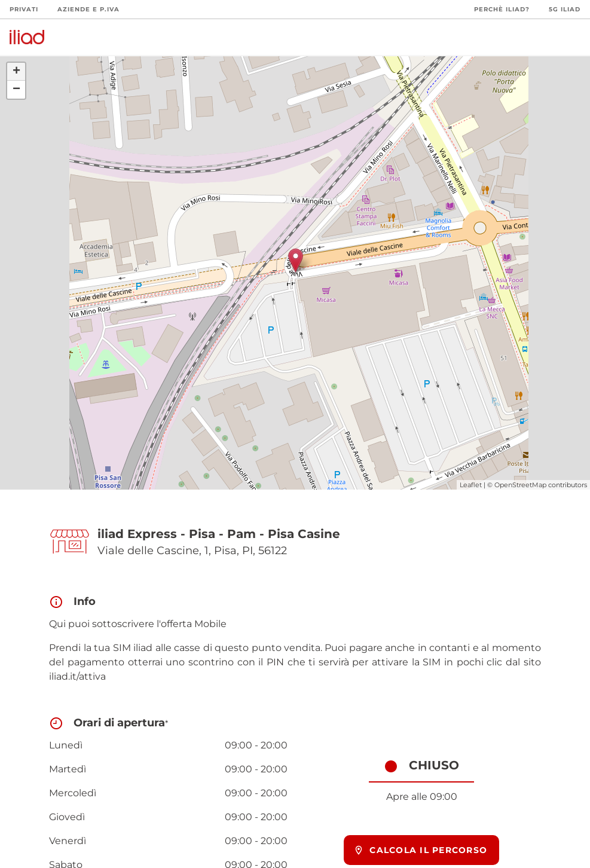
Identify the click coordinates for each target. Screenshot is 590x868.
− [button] (16, 90)
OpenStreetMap (520, 485)
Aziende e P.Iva (88, 9)
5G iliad (565, 9)
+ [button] (16, 72)
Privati (24, 9)
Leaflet (471, 485)
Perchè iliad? (502, 9)
